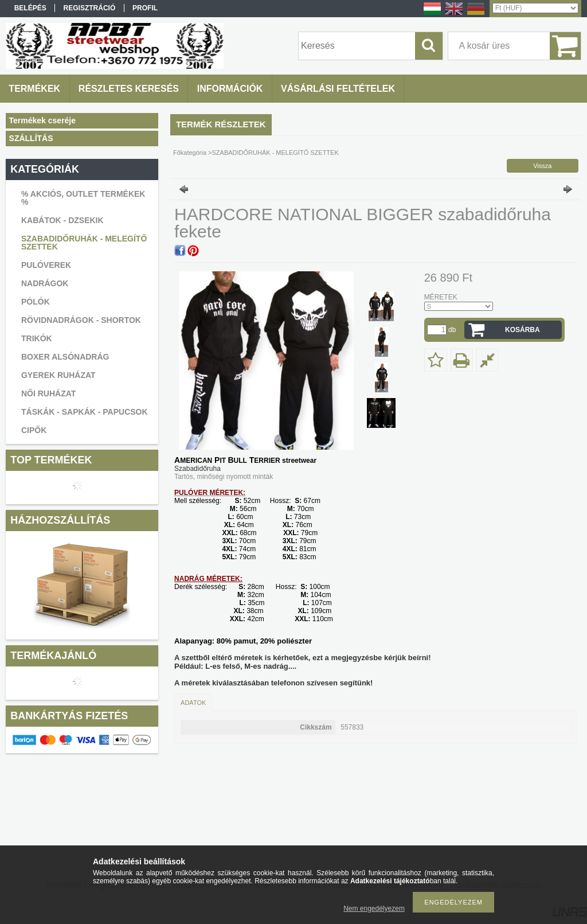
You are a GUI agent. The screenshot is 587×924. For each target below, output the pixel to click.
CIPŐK (34, 430)
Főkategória (190, 153)
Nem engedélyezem (374, 909)
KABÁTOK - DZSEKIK (62, 220)
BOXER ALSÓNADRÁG (65, 357)
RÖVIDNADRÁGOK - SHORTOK (81, 320)
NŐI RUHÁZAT (48, 393)
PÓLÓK (36, 302)
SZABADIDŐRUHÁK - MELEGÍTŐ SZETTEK (84, 243)
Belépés (30, 8)
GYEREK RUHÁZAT (58, 375)
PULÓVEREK (46, 265)
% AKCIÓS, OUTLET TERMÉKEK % (83, 198)
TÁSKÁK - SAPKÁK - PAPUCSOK (85, 412)
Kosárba (523, 330)
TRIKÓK (37, 338)
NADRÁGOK (45, 283)
